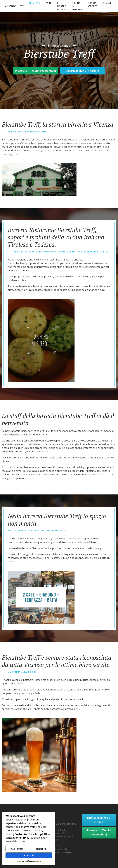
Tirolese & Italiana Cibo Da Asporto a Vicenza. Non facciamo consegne (58, 852)
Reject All (41, 849)
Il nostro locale (62, 6)
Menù (49, 3)
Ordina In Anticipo (77, 6)
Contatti (108, 3)
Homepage (35, 3)
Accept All (29, 855)
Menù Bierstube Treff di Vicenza (57, 836)
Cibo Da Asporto (92, 5)
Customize (17, 849)
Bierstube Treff (13, 6)
